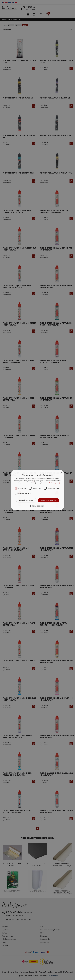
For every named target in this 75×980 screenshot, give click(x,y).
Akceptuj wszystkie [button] (48, 500)
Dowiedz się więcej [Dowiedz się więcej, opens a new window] (54, 483)
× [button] (61, 472)
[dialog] (37, 490)
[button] (37, 506)
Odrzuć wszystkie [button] (26, 500)
